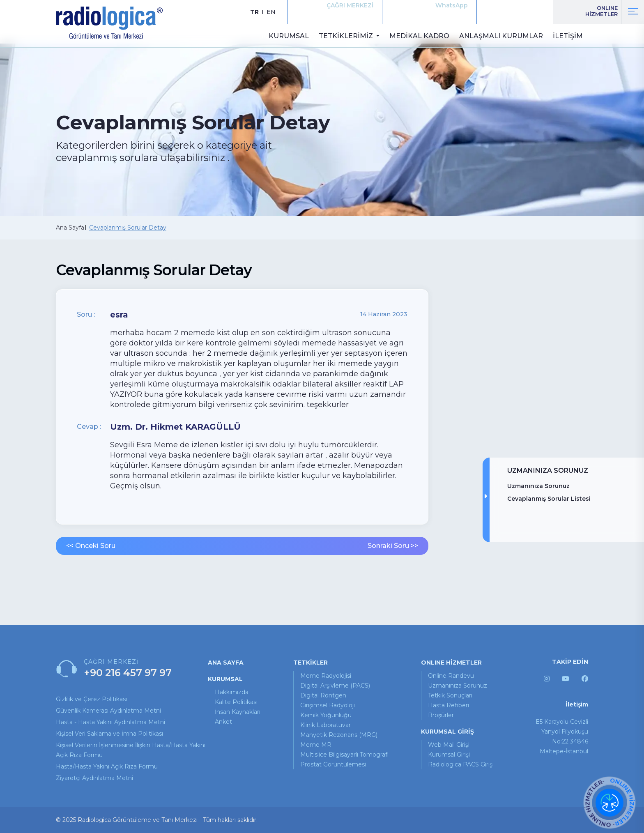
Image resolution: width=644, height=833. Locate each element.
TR (254, 12)
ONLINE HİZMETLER (451, 663)
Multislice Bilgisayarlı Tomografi (344, 755)
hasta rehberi (448, 705)
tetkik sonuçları (450, 695)
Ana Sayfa (70, 228)
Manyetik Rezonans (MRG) (339, 735)
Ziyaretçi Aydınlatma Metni (94, 778)
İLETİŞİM (568, 36)
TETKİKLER (310, 663)
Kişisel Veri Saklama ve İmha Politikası (109, 734)
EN (271, 12)
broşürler (441, 715)
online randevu (451, 676)
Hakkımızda (232, 692)
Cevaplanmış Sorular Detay (128, 228)
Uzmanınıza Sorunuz (538, 486)
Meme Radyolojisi (326, 676)
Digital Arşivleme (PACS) (335, 686)
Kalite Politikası (236, 702)
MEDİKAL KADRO (419, 36)
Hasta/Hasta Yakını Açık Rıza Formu (107, 766)
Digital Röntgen (323, 695)
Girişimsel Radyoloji (328, 705)
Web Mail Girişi (449, 745)
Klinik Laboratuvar (325, 725)
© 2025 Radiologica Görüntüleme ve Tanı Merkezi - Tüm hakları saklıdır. (157, 820)
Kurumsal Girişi (449, 755)
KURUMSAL (289, 36)
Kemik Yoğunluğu (326, 715)
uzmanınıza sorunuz (458, 686)
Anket (223, 722)
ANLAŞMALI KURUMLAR (501, 36)
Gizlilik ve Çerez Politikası (91, 699)
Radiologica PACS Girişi (461, 764)
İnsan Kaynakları (238, 712)
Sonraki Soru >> (393, 546)
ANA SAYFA (226, 663)
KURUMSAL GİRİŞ (447, 732)
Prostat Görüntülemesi (333, 764)
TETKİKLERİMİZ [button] (347, 36)
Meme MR (316, 745)
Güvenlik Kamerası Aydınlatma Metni (108, 711)
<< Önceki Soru (91, 546)
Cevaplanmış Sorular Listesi (549, 499)
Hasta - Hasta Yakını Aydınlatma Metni (110, 722)
